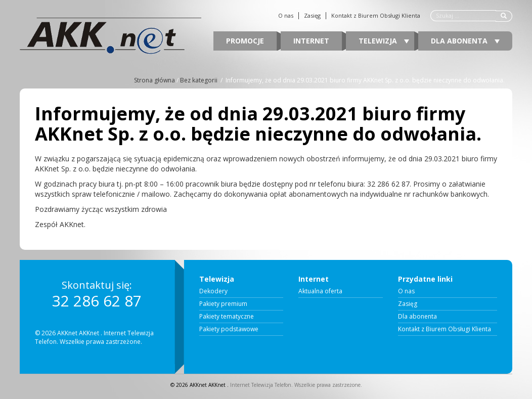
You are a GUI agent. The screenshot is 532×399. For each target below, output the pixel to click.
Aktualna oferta (320, 291)
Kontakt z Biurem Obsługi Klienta (376, 16)
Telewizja (384, 41)
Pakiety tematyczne (227, 317)
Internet (311, 41)
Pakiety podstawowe (229, 329)
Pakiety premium (223, 304)
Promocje (245, 41)
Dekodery (213, 291)
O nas (286, 16)
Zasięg (312, 16)
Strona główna (154, 80)
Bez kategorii (199, 80)
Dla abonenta (465, 41)
